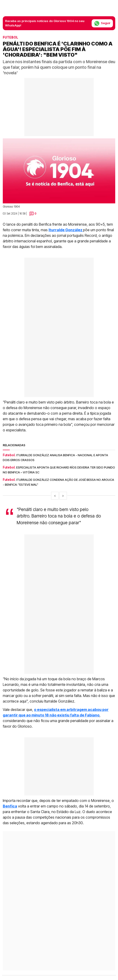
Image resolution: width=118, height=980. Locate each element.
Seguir (102, 23)
